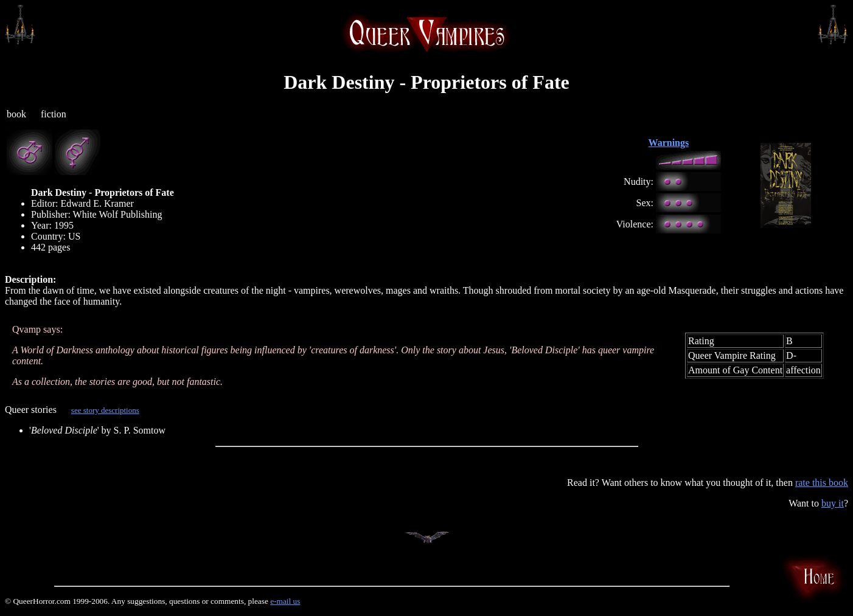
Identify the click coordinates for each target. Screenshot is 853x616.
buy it (833, 503)
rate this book (822, 483)
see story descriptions (105, 410)
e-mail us (285, 601)
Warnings (669, 143)
